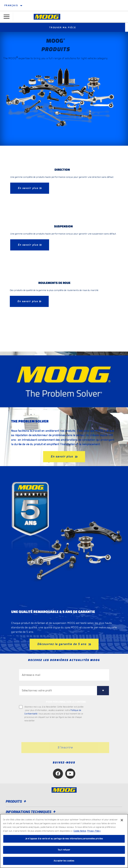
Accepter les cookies (64, 861)
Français (11, 5)
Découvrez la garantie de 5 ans (62, 644)
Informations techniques (31, 812)
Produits (17, 801)
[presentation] (51, 732)
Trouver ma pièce (64, 27)
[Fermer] (122, 820)
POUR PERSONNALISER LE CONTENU (66, 702)
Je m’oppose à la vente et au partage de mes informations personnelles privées (64, 839)
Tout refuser (64, 850)
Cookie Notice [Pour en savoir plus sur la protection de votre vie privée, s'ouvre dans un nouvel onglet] (80, 831)
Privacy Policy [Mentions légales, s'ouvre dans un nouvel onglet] (94, 831)
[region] (64, 841)
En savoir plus (62, 456)
